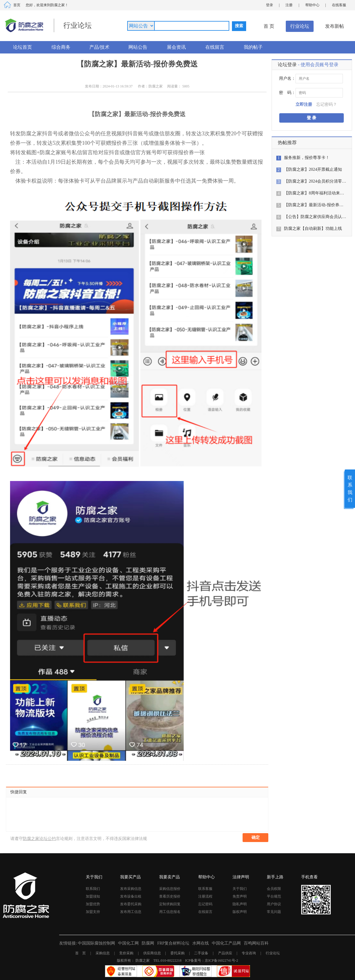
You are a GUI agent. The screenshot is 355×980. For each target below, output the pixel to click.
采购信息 (103, 953)
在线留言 (215, 47)
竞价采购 (126, 953)
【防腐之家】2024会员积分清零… (315, 181)
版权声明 (240, 912)
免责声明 (240, 896)
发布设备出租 (131, 896)
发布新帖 (335, 26)
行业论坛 (300, 26)
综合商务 (61, 47)
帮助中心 (312, 5)
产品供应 (225, 953)
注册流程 (205, 896)
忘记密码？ (327, 104)
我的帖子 (253, 47)
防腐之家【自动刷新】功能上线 (313, 229)
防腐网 (148, 943)
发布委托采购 (131, 904)
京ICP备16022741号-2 (221, 961)
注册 (289, 5)
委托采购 (177, 953)
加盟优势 (93, 904)
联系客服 (205, 889)
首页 (17, 5)
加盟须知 (93, 896)
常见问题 (274, 912)
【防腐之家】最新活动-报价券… (314, 205)
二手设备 (201, 953)
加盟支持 (93, 912)
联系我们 (93, 889)
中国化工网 (128, 943)
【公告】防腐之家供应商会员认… (315, 217)
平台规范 (274, 896)
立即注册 (304, 104)
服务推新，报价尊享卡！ (307, 158)
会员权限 (274, 889)
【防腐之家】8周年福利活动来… (314, 193)
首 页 (269, 26)
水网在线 (201, 943)
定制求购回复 (170, 904)
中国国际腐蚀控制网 (96, 943)
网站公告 (138, 47)
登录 (270, 5)
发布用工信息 (131, 912)
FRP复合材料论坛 (173, 943)
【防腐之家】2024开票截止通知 (313, 169)
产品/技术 (99, 47)
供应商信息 (152, 953)
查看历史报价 (170, 896)
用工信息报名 (170, 912)
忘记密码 (205, 904)
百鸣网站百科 (256, 943)
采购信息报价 (170, 889)
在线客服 (339, 5)
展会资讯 (176, 47)
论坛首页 (22, 47)
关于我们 (240, 889)
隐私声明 (240, 904)
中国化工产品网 (226, 943)
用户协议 (274, 904)
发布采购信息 (131, 889)
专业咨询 (249, 953)
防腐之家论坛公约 (39, 839)
